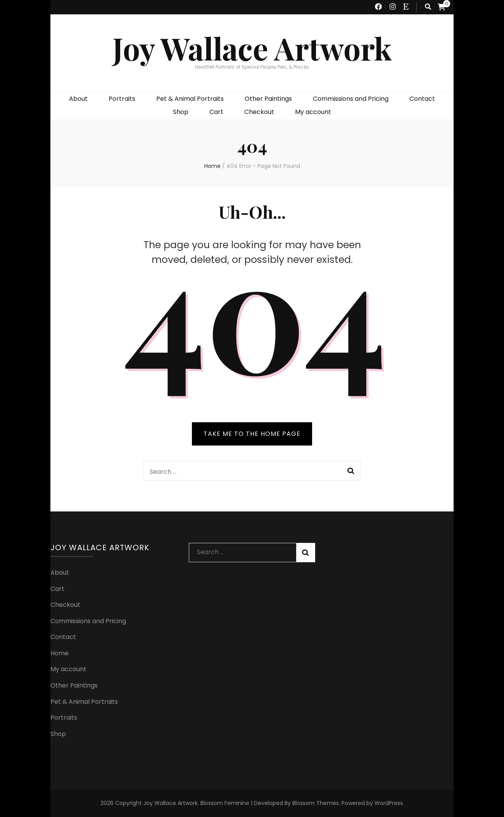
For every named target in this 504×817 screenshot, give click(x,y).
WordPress (389, 803)
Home (60, 653)
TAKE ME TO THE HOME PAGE (252, 434)
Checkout (259, 112)
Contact (422, 99)
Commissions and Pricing (351, 99)
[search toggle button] (428, 7)
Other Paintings (268, 99)
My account (313, 112)
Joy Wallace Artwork (252, 48)
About (78, 99)
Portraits (122, 99)
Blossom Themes (316, 803)
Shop (181, 112)
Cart (216, 112)
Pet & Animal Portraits (190, 99)
